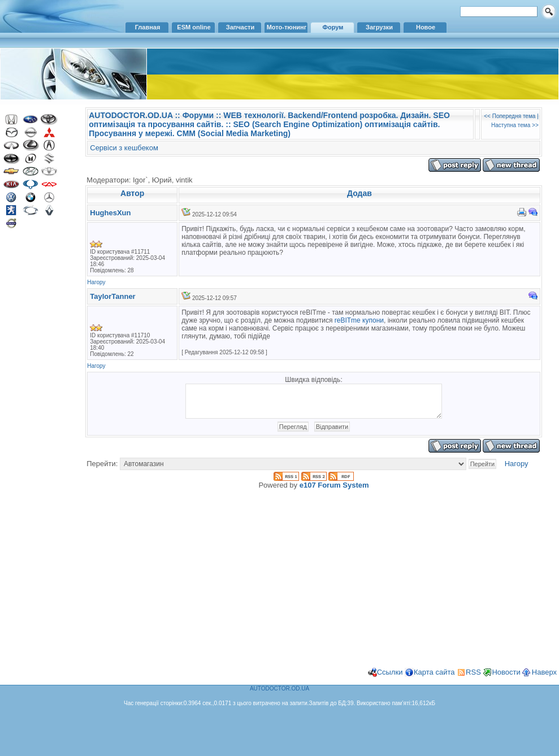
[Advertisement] (37, 417)
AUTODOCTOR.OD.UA (131, 115)
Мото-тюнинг (287, 27)
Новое (426, 27)
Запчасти (240, 27)
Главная (148, 27)
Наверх (544, 679)
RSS (473, 679)
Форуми (198, 115)
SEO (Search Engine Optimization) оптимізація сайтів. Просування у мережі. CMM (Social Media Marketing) (264, 129)
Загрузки (379, 27)
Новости (506, 679)
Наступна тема (511, 125)
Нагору (96, 282)
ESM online (194, 27)
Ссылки (390, 679)
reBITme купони (359, 320)
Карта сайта (434, 679)
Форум (333, 27)
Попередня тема (514, 116)
